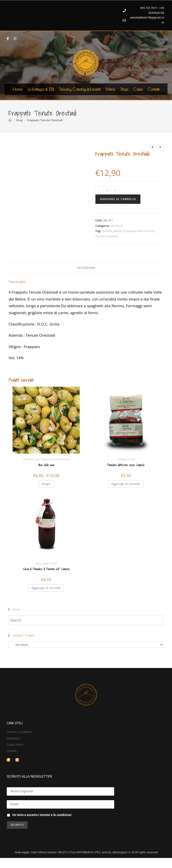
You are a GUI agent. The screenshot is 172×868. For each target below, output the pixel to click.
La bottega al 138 (41, 89)
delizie (118, 231)
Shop (124, 89)
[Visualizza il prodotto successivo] (160, 147)
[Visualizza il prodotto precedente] (153, 147)
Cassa (138, 89)
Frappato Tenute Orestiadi (45, 120)
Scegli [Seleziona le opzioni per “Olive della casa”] (46, 484)
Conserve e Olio (60, 459)
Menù (110, 89)
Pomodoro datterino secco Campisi (126, 465)
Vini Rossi (117, 226)
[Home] (10, 120)
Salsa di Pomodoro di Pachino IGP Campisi (46, 569)
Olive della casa (46, 465)
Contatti (154, 89)
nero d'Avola (146, 231)
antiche (107, 231)
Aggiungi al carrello (118, 199)
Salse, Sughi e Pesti (46, 563)
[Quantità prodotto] (107, 190)
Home (17, 89)
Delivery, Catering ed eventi (80, 89)
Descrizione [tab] (86, 268)
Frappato (130, 231)
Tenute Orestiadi (106, 236)
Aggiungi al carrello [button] (126, 484)
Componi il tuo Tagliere (37, 459)
